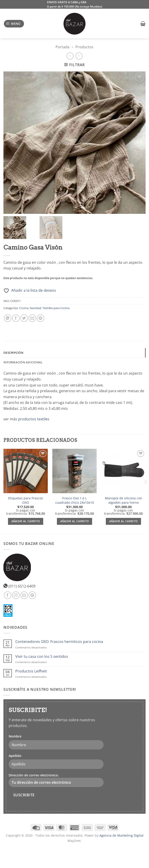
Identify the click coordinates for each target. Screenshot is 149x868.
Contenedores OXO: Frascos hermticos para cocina (59, 642)
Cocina (24, 308)
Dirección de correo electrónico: (56, 780)
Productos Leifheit (31, 671)
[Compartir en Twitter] (24, 318)
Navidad (35, 308)
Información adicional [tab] (23, 362)
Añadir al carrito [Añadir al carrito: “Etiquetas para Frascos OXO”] (26, 521)
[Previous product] (79, 56)
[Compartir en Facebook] (16, 318)
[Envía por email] (32, 318)
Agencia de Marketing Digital (121, 835)
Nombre (15, 736)
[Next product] (70, 56)
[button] (14, 24)
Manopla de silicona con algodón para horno (124, 500)
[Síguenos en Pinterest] (32, 595)
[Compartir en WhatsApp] (8, 318)
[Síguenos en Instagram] (16, 595)
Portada (63, 47)
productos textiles (34, 419)
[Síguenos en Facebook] (8, 595)
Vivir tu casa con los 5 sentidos (42, 657)
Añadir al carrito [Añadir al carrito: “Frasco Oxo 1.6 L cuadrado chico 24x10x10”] (75, 521)
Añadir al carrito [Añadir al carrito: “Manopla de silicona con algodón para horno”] (124, 521)
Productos (84, 47)
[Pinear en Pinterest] (41, 318)
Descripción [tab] (13, 353)
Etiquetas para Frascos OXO (26, 500)
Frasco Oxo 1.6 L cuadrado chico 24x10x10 (75, 500)
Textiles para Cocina (56, 308)
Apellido (15, 756)
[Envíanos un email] (24, 595)
